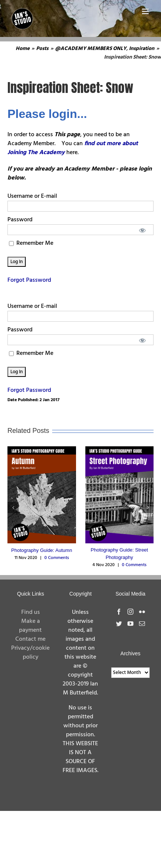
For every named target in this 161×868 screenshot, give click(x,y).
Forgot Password (29, 280)
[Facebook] (119, 612)
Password (20, 220)
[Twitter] (119, 624)
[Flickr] (142, 612)
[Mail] (142, 624)
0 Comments (57, 558)
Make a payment (30, 626)
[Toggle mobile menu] (146, 11)
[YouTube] (130, 624)
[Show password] (143, 230)
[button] (13, 508)
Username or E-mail (32, 196)
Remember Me (31, 243)
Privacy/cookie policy (30, 653)
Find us (31, 612)
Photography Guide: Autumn (42, 550)
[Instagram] (130, 612)
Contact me (30, 639)
